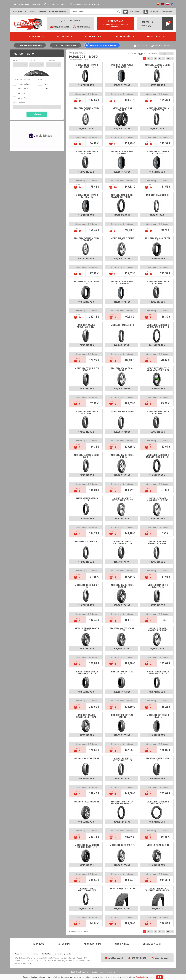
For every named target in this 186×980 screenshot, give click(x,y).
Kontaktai (42, 12)
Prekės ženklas (19, 103)
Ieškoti (37, 115)
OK (160, 977)
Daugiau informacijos (145, 977)
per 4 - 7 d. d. (21, 98)
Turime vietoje (21, 84)
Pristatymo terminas (22, 79)
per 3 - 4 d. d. (21, 93)
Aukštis (32, 60)
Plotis (15, 60)
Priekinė (44, 84)
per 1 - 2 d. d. (21, 89)
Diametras (50, 60)
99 (168, 59)
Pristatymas (30, 12)
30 (138, 54)
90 (143, 54)
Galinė (43, 89)
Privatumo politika (57, 12)
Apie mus (18, 12)
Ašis (40, 79)
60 (140, 54)
